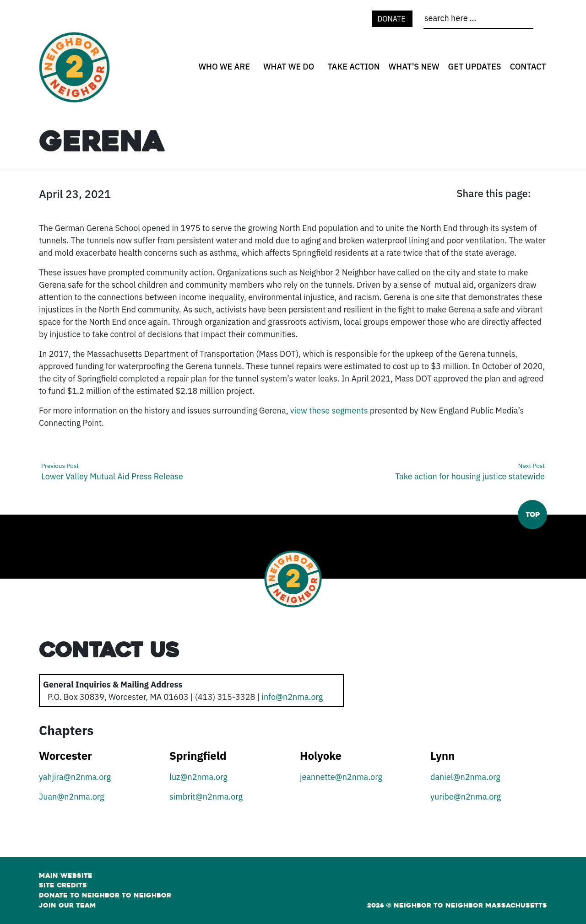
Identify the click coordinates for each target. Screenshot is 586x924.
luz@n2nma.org (198, 777)
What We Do (289, 67)
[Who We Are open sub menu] (253, 70)
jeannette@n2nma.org (341, 777)
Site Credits (63, 885)
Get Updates (475, 67)
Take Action (353, 67)
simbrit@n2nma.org (206, 797)
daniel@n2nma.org (465, 777)
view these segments (329, 411)
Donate (392, 19)
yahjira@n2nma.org (75, 777)
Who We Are (224, 67)
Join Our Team (68, 905)
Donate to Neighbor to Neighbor (105, 895)
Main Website (66, 876)
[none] (223, 67)
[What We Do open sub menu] (317, 70)
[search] (478, 20)
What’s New (414, 67)
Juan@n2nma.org (72, 797)
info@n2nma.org (292, 697)
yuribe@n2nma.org (466, 797)
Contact (528, 67)
